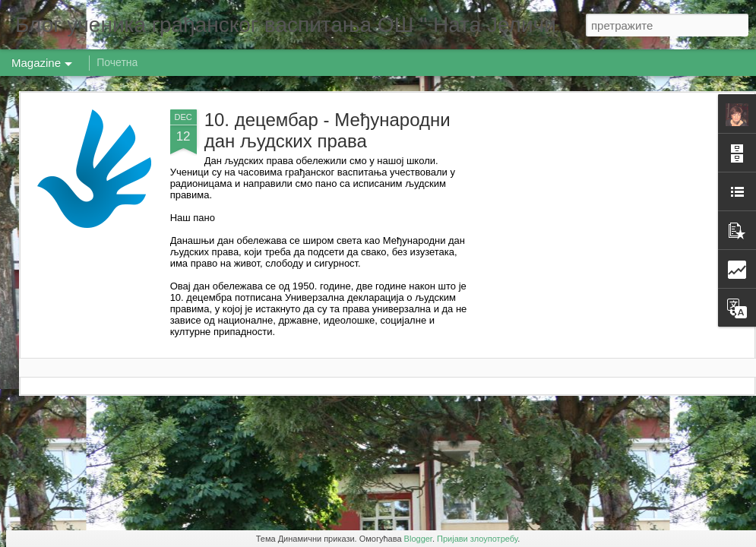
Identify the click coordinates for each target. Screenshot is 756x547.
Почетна (117, 62)
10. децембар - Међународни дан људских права (327, 130)
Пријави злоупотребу (477, 539)
